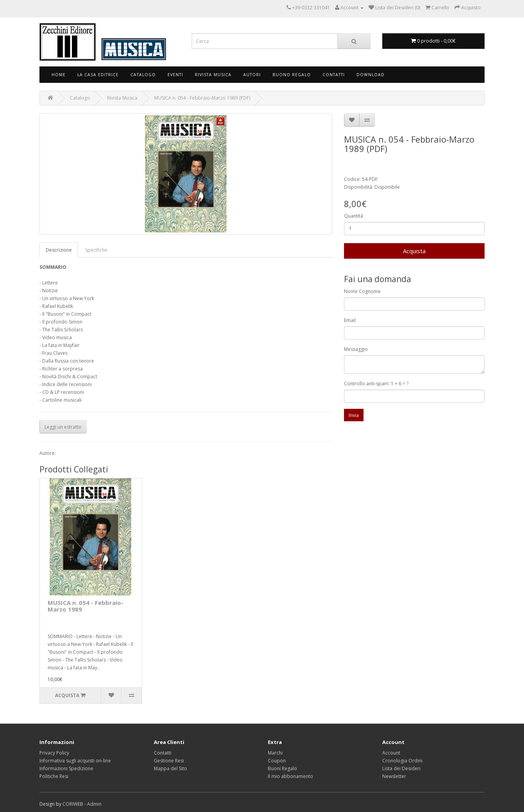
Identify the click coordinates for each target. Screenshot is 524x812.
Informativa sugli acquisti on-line (75, 761)
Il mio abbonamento (291, 776)
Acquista (414, 251)
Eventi (175, 75)
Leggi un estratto (63, 427)
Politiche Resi (54, 776)
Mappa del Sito (170, 768)
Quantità (354, 216)
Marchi (275, 753)
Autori (252, 75)
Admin (94, 804)
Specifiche (96, 250)
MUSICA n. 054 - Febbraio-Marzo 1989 (86, 606)
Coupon (277, 761)
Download (371, 75)
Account (391, 753)
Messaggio (356, 349)
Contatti (334, 75)
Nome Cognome (362, 291)
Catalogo (143, 75)
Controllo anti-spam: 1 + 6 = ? (376, 384)
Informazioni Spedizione (66, 768)
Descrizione (59, 250)
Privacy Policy (54, 753)
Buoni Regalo (282, 768)
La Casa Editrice (98, 75)
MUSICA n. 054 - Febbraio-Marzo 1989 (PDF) (202, 98)
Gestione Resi (169, 761)
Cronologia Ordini (402, 761)
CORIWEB (73, 804)
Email (350, 320)
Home (59, 75)
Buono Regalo (292, 75)
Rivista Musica (213, 75)
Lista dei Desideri (401, 768)
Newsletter (394, 776)
